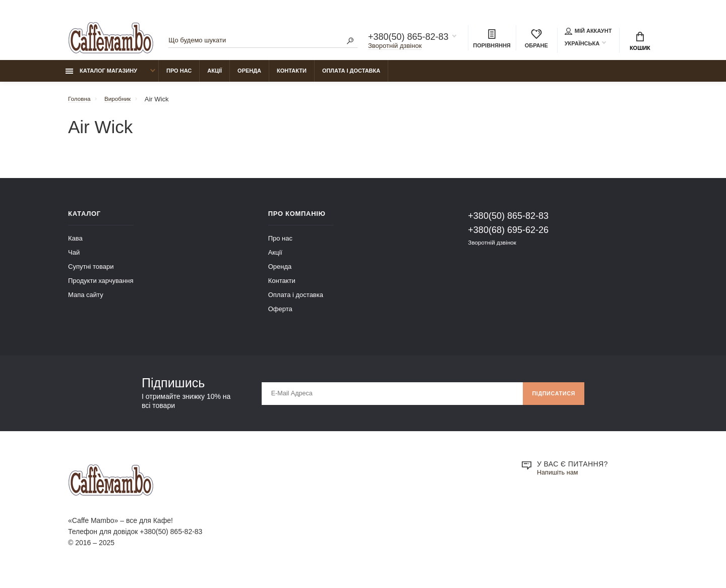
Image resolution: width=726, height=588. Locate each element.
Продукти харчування (101, 286)
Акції (215, 76)
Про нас (179, 76)
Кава (75, 244)
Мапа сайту (86, 300)
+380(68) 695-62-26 (508, 236)
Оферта (280, 314)
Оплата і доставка (351, 76)
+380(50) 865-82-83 (408, 38)
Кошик (640, 43)
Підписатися (550, 399)
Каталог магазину (101, 76)
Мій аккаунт (588, 32)
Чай (74, 258)
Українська (582, 45)
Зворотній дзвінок (395, 47)
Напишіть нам (560, 479)
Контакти (292, 76)
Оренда (249, 76)
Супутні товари (91, 272)
